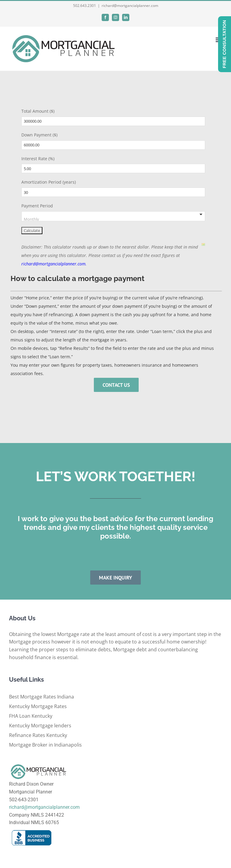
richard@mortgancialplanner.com (130, 6)
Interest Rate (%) (38, 159)
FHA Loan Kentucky (31, 716)
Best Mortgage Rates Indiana (42, 697)
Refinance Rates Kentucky (38, 735)
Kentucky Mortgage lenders (40, 726)
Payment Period (37, 206)
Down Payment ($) (39, 135)
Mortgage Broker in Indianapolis (45, 745)
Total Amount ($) (38, 111)
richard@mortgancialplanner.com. (54, 264)
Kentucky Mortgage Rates (38, 706)
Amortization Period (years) (49, 182)
